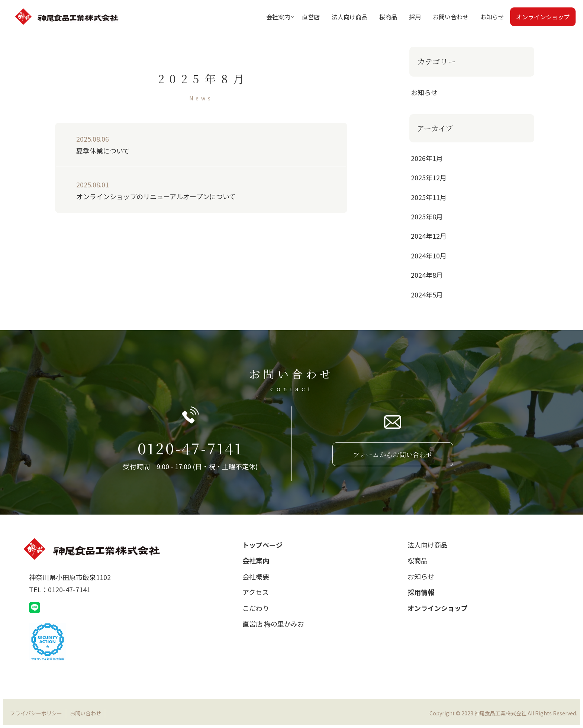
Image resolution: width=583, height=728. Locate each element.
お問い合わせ (86, 713)
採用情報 (421, 592)
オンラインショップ (438, 608)
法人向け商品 (428, 545)
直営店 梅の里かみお (273, 624)
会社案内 (256, 560)
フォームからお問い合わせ (393, 454)
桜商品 (418, 560)
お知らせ (421, 576)
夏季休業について (194, 144)
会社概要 (256, 576)
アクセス (256, 592)
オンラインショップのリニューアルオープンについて (194, 190)
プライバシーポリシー (36, 713)
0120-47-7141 (190, 448)
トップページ (262, 545)
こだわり (256, 608)
